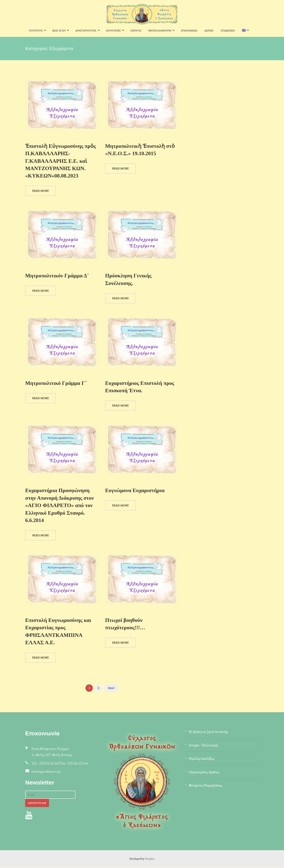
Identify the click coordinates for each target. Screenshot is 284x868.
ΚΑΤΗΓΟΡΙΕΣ (114, 31)
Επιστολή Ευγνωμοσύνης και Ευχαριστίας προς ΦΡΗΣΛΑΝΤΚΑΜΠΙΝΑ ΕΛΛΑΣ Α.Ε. (58, 632)
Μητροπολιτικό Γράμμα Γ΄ (56, 383)
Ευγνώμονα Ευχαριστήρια (135, 491)
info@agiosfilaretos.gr (47, 772)
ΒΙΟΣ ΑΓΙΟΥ (59, 31)
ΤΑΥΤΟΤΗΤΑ (36, 31)
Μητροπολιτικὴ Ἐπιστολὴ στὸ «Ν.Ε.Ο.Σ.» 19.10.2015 (140, 150)
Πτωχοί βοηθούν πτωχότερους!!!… (125, 624)
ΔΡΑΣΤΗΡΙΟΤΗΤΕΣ (86, 31)
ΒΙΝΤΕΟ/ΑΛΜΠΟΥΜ (160, 31)
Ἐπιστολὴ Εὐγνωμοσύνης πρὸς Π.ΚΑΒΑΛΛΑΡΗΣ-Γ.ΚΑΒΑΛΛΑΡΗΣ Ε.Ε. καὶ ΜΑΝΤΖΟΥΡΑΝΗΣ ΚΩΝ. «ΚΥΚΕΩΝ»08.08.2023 (61, 161)
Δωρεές (209, 31)
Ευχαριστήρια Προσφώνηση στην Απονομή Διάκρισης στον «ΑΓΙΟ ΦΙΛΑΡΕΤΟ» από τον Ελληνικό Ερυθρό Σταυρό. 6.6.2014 (60, 506)
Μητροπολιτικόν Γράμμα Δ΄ (57, 276)
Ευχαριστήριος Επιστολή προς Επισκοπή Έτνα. (140, 387)
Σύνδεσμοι (228, 31)
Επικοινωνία (189, 31)
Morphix (150, 859)
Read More (41, 191)
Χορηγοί (136, 31)
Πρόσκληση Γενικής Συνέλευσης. (128, 280)
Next (111, 689)
